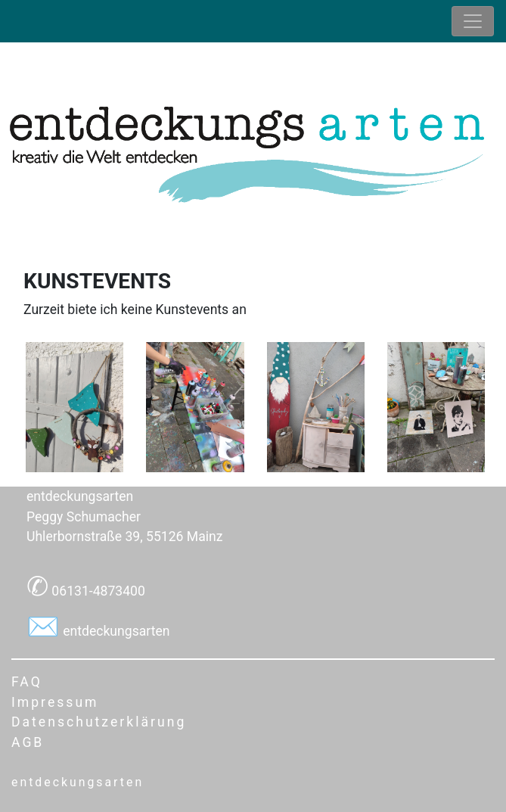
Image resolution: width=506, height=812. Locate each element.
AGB (28, 742)
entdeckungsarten (115, 631)
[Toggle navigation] (473, 21)
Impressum (55, 702)
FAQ (27, 682)
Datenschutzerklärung (99, 722)
